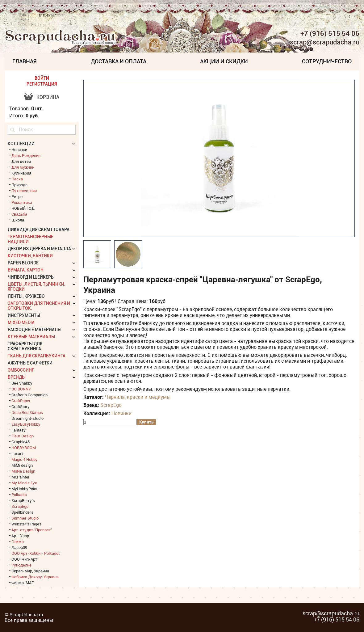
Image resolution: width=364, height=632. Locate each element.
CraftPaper (21, 401)
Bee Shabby (22, 383)
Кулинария (21, 173)
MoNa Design (23, 471)
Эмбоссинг (21, 370)
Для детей (21, 161)
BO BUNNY (21, 389)
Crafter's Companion (29, 395)
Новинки (121, 413)
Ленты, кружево (26, 296)
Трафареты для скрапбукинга (25, 346)
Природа (19, 185)
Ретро (17, 196)
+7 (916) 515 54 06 (330, 33)
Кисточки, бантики (30, 256)
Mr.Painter (21, 477)
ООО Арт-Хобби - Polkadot (36, 553)
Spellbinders (22, 512)
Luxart (17, 453)
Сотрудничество (327, 61)
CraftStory (21, 407)
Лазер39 (19, 547)
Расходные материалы (35, 330)
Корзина (48, 97)
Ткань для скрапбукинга (37, 356)
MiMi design (22, 465)
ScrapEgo (111, 405)
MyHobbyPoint (24, 489)
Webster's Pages (26, 524)
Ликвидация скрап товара (39, 230)
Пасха (17, 179)
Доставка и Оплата (119, 61)
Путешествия (24, 191)
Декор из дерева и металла (39, 249)
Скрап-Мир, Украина (30, 571)
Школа (18, 220)
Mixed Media (21, 322)
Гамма (18, 541)
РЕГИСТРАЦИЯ (42, 84)
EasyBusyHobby (26, 424)
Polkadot (19, 495)
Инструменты (24, 315)
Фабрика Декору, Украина (35, 577)
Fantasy (19, 430)
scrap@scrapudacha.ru (325, 42)
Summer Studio (25, 518)
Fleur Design (23, 436)
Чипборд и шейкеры (31, 277)
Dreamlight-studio (27, 418)
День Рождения (26, 155)
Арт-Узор (20, 536)
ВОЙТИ (42, 78)
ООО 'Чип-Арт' (25, 559)
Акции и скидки (224, 61)
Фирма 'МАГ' (23, 583)
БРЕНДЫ (17, 377)
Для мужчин (23, 167)
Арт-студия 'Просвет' (32, 530)
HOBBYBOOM (24, 448)
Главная (25, 61)
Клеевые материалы (31, 337)
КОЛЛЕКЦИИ (21, 144)
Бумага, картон (26, 270)
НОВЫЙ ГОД (23, 208)
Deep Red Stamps (27, 412)
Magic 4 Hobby (25, 459)
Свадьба (19, 214)
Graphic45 (21, 442)
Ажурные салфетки (30, 363)
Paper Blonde (23, 263)
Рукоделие (21, 565)
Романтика (22, 202)
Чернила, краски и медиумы (138, 397)
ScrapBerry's (23, 500)
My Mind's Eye (24, 483)
